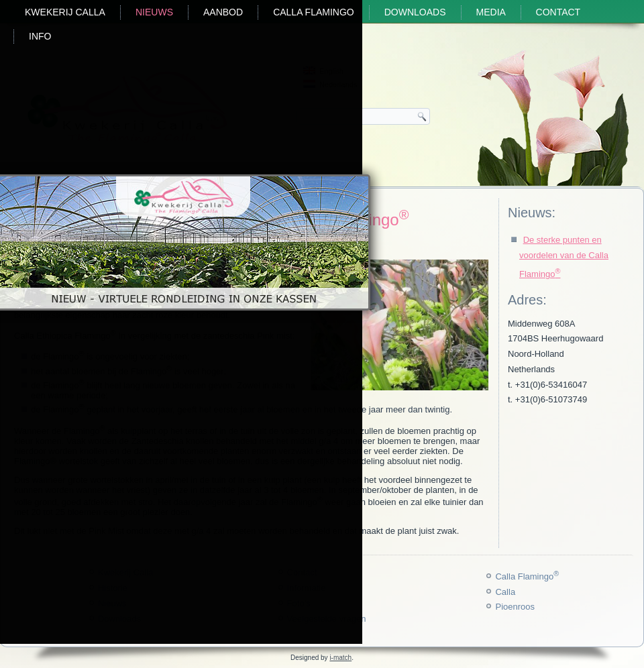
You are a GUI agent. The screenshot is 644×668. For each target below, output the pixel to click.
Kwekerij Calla (65, 12)
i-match (340, 658)
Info (40, 36)
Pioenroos (515, 607)
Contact (558, 12)
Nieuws (154, 12)
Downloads (415, 12)
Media (491, 12)
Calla (505, 592)
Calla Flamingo (314, 12)
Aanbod (223, 12)
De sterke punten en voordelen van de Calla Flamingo (564, 257)
